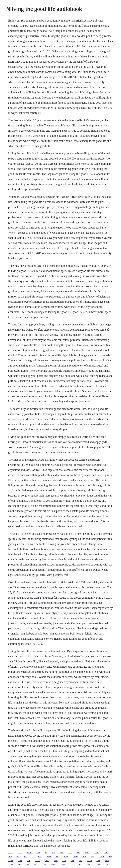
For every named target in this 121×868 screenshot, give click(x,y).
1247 (10, 852)
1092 (75, 856)
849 (80, 865)
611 (81, 861)
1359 (53, 865)
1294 (62, 865)
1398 (10, 865)
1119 (72, 865)
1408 (66, 856)
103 (54, 852)
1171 (20, 861)
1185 (20, 852)
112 (70, 852)
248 (64, 861)
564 (25, 856)
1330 (29, 852)
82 (18, 856)
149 (56, 861)
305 (10, 856)
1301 (96, 852)
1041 (40, 856)
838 (57, 856)
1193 (107, 861)
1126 (106, 852)
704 (93, 856)
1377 (38, 861)
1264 (10, 861)
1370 (89, 861)
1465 (89, 865)
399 (62, 852)
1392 (87, 852)
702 (98, 861)
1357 (99, 865)
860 (49, 856)
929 (110, 856)
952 (108, 865)
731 (72, 861)
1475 (44, 865)
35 (46, 852)
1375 (47, 861)
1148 (101, 856)
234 (38, 852)
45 (35, 865)
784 (19, 865)
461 (84, 856)
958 (78, 852)
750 (28, 865)
